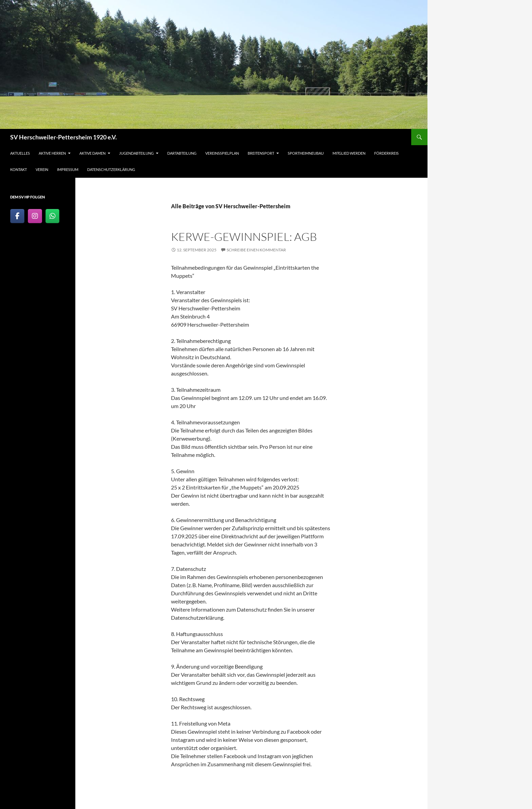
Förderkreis (386, 153)
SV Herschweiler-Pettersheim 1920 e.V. (63, 137)
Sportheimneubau (306, 153)
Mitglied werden (349, 153)
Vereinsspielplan (222, 153)
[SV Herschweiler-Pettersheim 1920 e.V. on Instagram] (35, 216)
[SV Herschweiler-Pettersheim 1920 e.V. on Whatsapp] (53, 216)
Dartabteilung (182, 153)
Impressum (68, 169)
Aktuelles (20, 153)
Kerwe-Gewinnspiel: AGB (244, 237)
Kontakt (18, 169)
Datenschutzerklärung (111, 169)
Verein (42, 169)
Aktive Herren (52, 153)
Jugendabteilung (136, 153)
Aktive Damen (92, 153)
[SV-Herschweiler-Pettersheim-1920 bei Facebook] (17, 216)
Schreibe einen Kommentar (256, 250)
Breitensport (261, 153)
